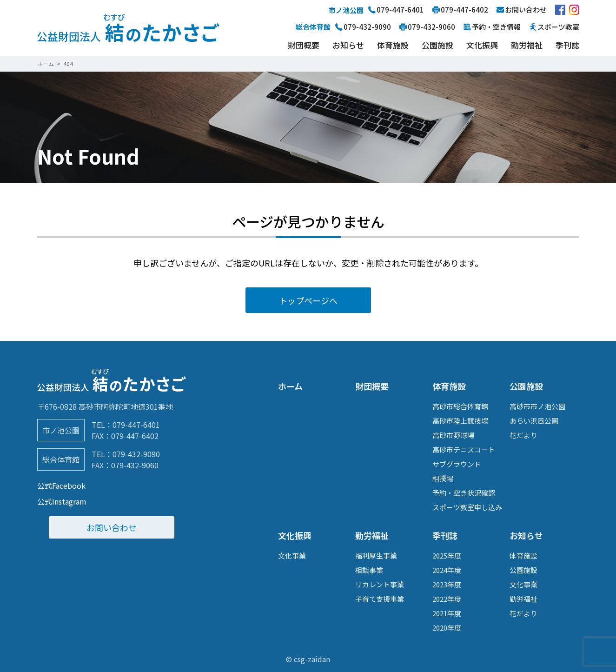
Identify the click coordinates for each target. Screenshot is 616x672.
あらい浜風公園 (534, 421)
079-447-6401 (136, 425)
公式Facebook (61, 486)
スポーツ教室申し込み (467, 507)
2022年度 (447, 599)
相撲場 (443, 478)
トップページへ (308, 300)
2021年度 (447, 613)
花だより (523, 435)
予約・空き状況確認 (464, 493)
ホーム (290, 386)
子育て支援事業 (380, 599)
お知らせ (348, 45)
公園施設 (437, 45)
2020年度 (447, 628)
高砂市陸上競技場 (460, 421)
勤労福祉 (527, 45)
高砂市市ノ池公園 (537, 406)
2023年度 (447, 584)
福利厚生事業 (376, 556)
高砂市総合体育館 (460, 406)
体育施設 (393, 45)
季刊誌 (567, 45)
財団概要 (304, 45)
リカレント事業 (380, 584)
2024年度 (447, 570)
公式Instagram (62, 501)
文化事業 (292, 556)
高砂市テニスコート (464, 449)
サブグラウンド (457, 464)
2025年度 (447, 556)
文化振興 (482, 45)
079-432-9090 (136, 454)
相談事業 (369, 570)
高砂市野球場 (453, 435)
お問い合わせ (112, 527)
